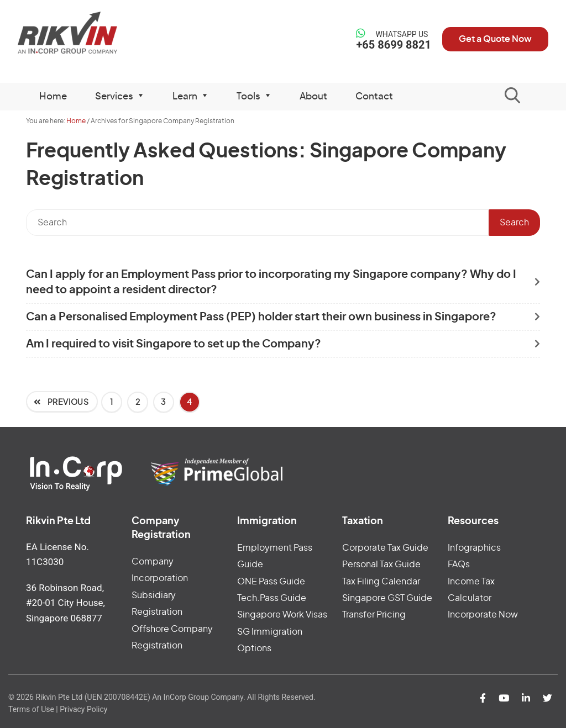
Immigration (267, 521)
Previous (67, 403)
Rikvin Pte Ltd (79, 33)
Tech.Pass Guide (272, 598)
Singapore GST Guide (387, 598)
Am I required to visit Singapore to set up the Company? (174, 344)
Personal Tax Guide (381, 565)
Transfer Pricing (374, 615)
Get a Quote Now (495, 39)
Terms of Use (31, 709)
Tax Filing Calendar (381, 582)
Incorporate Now (483, 615)
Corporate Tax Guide (385, 548)
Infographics (474, 548)
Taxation (363, 521)
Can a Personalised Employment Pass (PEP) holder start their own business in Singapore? (261, 317)
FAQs (459, 565)
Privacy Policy (83, 709)
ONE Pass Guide (271, 582)
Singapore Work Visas (282, 615)
